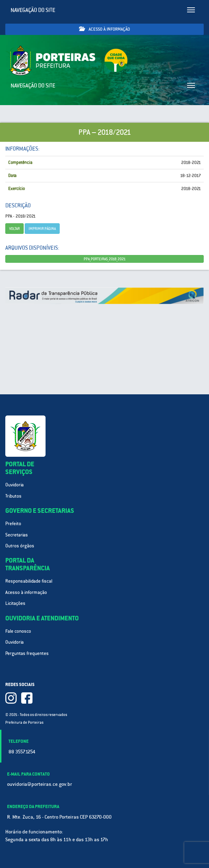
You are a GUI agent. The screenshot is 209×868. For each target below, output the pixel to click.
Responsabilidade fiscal (29, 581)
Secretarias (17, 535)
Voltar (14, 229)
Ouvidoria (14, 485)
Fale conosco (18, 631)
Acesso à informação (104, 29)
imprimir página (42, 229)
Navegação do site (33, 10)
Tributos (13, 496)
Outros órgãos (20, 546)
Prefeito (13, 524)
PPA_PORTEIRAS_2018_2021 (105, 259)
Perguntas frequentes (27, 653)
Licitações (15, 603)
